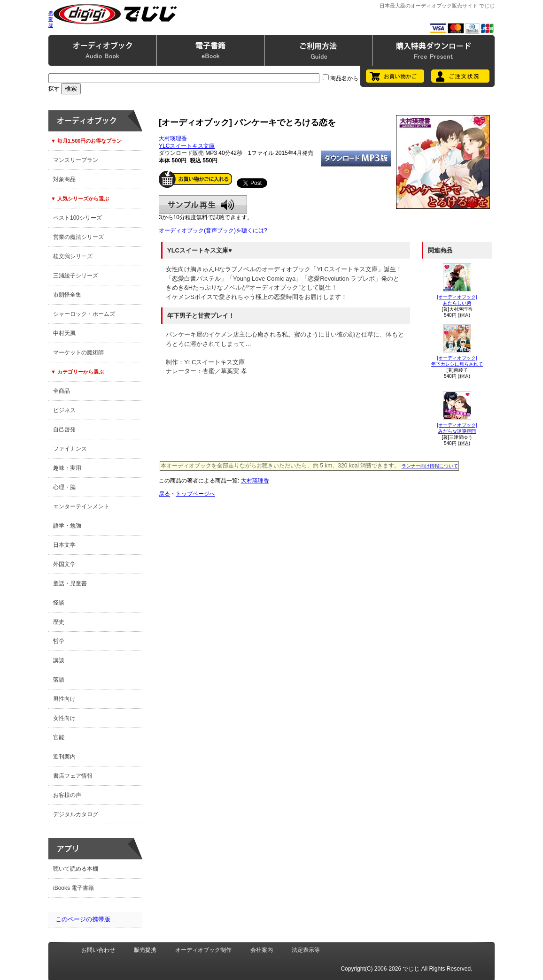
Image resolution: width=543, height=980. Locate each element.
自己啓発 (64, 429)
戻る (164, 494)
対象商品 (64, 179)
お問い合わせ (98, 950)
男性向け (64, 699)
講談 (59, 660)
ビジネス (64, 410)
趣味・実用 (67, 468)
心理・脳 (64, 487)
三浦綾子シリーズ (76, 276)
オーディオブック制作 (203, 950)
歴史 (59, 622)
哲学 (59, 641)
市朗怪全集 (67, 295)
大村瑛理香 (173, 138)
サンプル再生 (203, 205)
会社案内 (262, 950)
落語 (59, 680)
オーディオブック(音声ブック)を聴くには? (213, 230)
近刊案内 (64, 757)
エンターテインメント (81, 506)
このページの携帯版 (83, 919)
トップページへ (195, 494)
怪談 (59, 603)
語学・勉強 (67, 526)
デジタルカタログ (76, 814)
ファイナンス (70, 449)
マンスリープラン (76, 160)
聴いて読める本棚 (76, 869)
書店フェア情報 (73, 776)
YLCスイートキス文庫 (187, 146)
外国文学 (64, 564)
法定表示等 (306, 950)
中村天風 (64, 333)
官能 (59, 737)
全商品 (62, 391)
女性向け (64, 718)
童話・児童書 (70, 583)
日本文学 (64, 545)
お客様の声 (67, 795)
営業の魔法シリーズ (78, 237)
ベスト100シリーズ (78, 218)
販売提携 (145, 950)
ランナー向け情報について (430, 466)
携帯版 (51, 19)
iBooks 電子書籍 (74, 888)
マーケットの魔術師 (78, 352)
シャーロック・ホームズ (84, 314)
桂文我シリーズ (73, 256)
